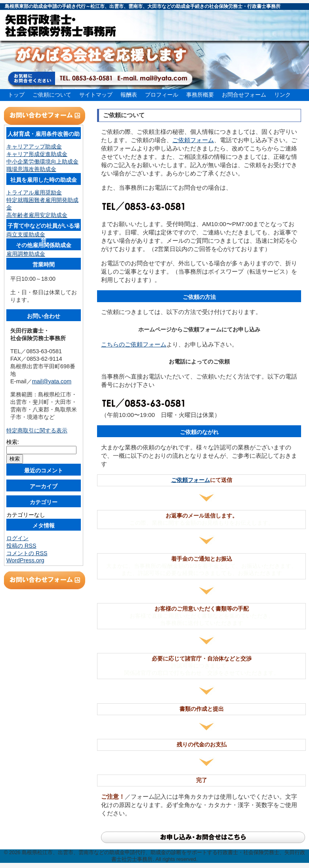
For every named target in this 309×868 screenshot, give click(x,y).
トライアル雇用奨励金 (34, 192)
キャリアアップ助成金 (34, 147)
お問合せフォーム (244, 95)
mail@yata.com (52, 381)
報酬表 (129, 95)
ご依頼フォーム (193, 140)
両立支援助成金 (26, 234)
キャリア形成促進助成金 (37, 154)
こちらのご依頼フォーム (134, 344)
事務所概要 (200, 95)
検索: (13, 442)
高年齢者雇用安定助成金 (37, 215)
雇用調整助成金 (26, 254)
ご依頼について (52, 95)
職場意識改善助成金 (31, 169)
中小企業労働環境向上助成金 (42, 162)
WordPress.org (25, 560)
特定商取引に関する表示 (37, 430)
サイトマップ (96, 95)
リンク (282, 95)
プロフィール (162, 95)
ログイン (17, 538)
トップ (16, 95)
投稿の (21, 546)
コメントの (27, 553)
